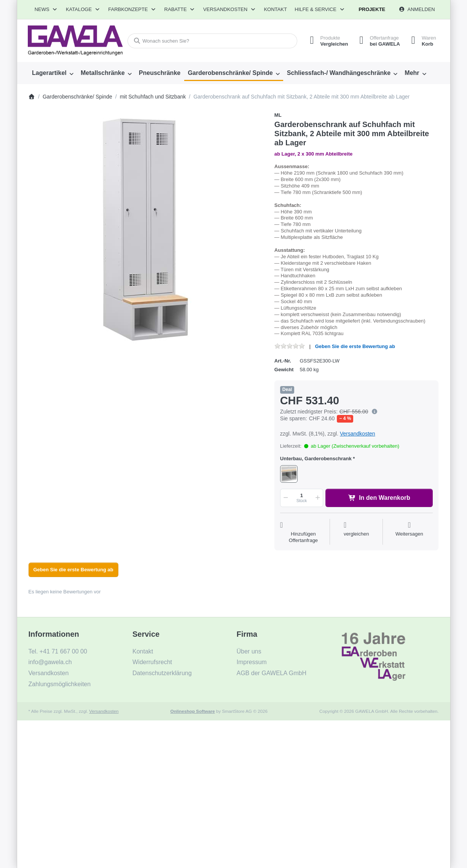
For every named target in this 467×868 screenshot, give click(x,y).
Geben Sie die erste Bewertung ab (355, 346)
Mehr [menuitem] (412, 73)
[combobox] (212, 41)
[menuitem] (53, 73)
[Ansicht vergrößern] (146, 229)
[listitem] (146, 229)
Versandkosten (358, 434)
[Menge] (302, 498)
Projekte (372, 9)
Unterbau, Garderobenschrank (316, 459)
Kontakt (275, 9)
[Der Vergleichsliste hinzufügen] (356, 533)
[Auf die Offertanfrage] (303, 533)
